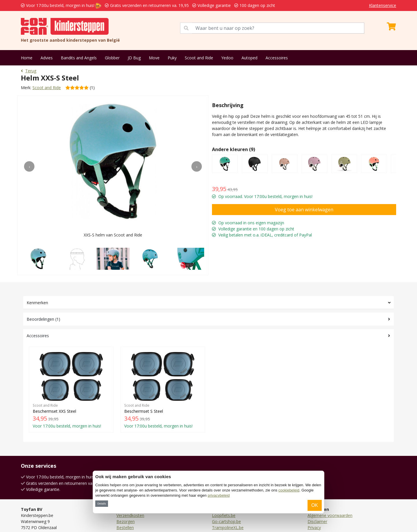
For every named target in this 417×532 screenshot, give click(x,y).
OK (315, 505)
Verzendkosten (130, 515)
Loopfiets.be (224, 515)
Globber (112, 58)
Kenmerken (37, 303)
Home (27, 58)
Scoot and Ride (199, 58)
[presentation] (29, 166)
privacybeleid (219, 495)
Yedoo (227, 58)
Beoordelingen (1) (43, 319)
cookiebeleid (289, 490)
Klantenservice (383, 5)
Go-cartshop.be (226, 521)
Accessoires (277, 58)
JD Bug (134, 58)
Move (154, 58)
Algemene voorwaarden (330, 515)
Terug (29, 71)
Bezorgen (126, 521)
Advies (47, 58)
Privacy (314, 528)
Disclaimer (317, 521)
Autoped (249, 58)
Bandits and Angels (79, 58)
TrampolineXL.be (228, 528)
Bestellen (125, 528)
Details (101, 503)
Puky (172, 58)
